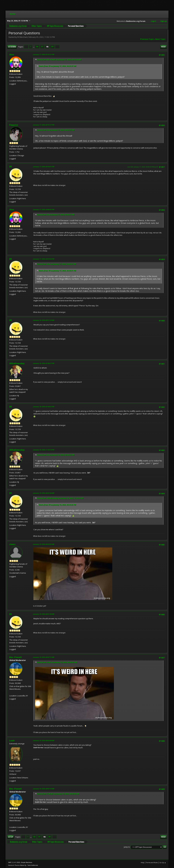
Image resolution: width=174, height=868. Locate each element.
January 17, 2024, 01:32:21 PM (44, 55)
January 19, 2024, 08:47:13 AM (44, 657)
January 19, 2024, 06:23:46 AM (44, 493)
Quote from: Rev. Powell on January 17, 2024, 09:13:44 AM (59, 60)
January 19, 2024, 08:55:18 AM (44, 789)
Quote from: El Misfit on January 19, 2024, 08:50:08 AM (58, 794)
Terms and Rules (152, 862)
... (34, 47)
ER (11, 167)
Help (143, 862)
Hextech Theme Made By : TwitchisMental (23, 865)
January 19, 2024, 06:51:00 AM (44, 614)
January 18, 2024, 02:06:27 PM (44, 363)
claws (12, 544)
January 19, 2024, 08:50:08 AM (44, 741)
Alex (12, 55)
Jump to (127, 847)
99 (52, 47)
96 (37, 47)
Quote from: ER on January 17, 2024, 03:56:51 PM (56, 215)
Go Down (12, 47)
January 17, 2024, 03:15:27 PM (44, 125)
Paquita (14, 125)
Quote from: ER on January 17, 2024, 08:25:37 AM (58, 66)
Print (164, 47)
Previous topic (147, 39)
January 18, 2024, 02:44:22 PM (44, 407)
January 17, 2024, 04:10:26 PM (44, 259)
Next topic (160, 39)
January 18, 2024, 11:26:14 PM (44, 450)
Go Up (11, 837)
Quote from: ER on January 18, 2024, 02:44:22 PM (56, 455)
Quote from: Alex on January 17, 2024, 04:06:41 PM (57, 264)
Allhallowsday (17, 363)
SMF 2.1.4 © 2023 (14, 862)
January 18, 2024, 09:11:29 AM (44, 320)
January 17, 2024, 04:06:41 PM (44, 210)
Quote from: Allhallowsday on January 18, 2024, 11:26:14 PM (60, 498)
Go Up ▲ (163, 862)
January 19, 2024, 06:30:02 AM (44, 544)
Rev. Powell (16, 657)
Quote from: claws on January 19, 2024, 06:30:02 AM (57, 662)
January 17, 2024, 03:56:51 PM (44, 167)
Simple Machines (27, 862)
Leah (12, 741)
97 (42, 47)
